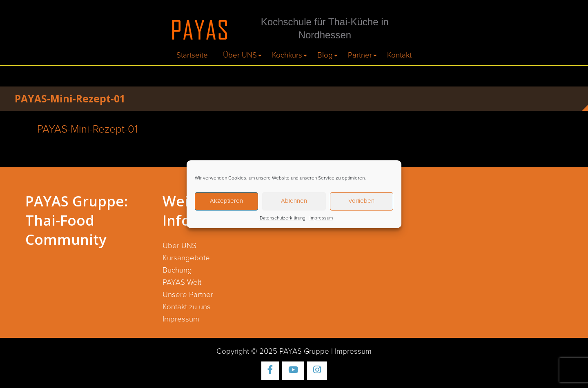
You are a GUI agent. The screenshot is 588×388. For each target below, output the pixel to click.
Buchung (177, 270)
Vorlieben (361, 201)
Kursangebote (186, 258)
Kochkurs (287, 55)
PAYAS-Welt (182, 283)
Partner (360, 55)
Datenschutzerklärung (283, 218)
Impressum (321, 218)
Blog (325, 55)
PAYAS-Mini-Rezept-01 (87, 130)
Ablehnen (294, 201)
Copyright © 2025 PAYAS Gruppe (273, 351)
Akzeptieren (226, 201)
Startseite (192, 55)
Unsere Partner (188, 295)
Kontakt (399, 55)
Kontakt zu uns (187, 307)
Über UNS (240, 55)
